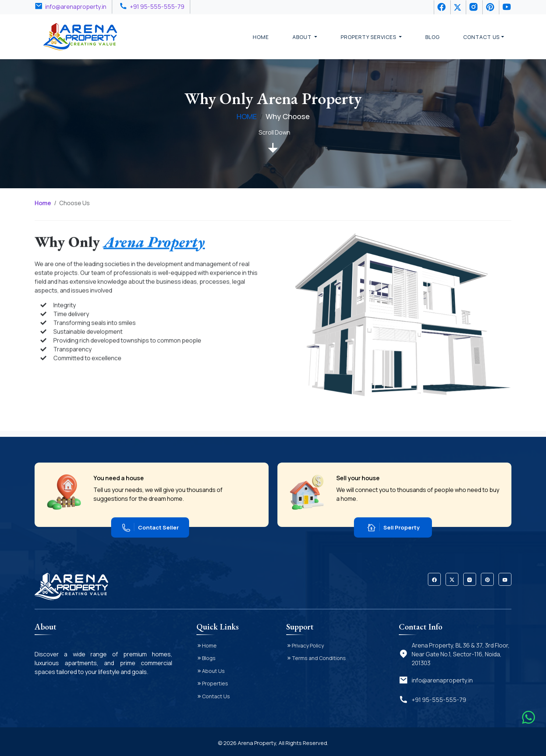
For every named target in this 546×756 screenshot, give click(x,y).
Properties (215, 683)
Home (261, 37)
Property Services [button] (369, 37)
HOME (247, 116)
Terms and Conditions (319, 658)
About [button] (303, 37)
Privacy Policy (308, 646)
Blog (432, 37)
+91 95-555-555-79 (157, 7)
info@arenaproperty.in (76, 7)
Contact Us (216, 696)
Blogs (209, 658)
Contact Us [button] (482, 37)
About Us (213, 671)
